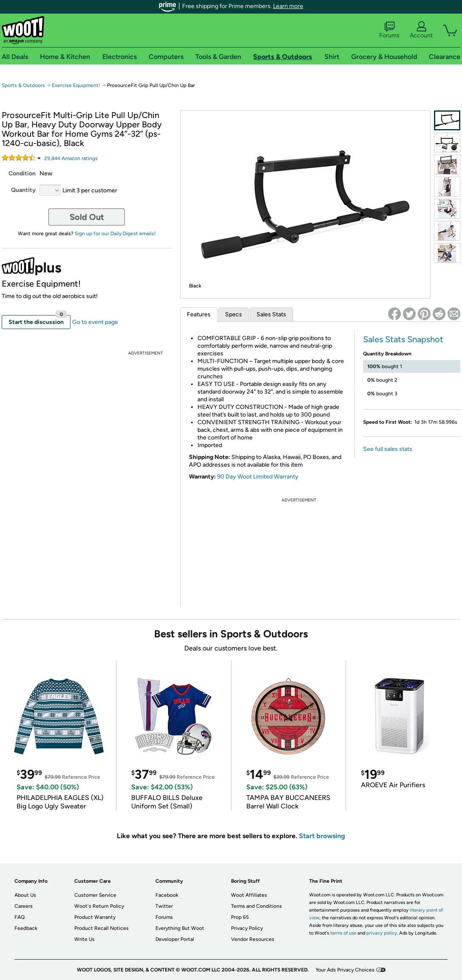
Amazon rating (71, 158)
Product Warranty (95, 917)
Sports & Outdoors (23, 85)
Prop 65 (240, 917)
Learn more (288, 6)
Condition (22, 173)
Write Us (85, 939)
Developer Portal (175, 939)
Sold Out (87, 217)
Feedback (26, 928)
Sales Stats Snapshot (403, 339)
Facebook (167, 895)
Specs (234, 314)
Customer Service (95, 895)
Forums (389, 30)
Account (421, 30)
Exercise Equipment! (76, 85)
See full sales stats (388, 449)
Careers (24, 906)
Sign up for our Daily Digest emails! (115, 234)
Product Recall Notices (101, 928)
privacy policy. (382, 933)
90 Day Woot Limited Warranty (258, 477)
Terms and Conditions (256, 906)
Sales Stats (271, 314)
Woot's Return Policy (99, 906)
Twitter (164, 906)
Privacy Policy (247, 928)
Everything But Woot (180, 928)
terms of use (343, 933)
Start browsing (322, 836)
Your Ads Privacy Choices (345, 970)
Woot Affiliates (249, 895)
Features (199, 314)
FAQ (20, 917)
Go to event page (95, 322)
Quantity (23, 190)
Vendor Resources (253, 939)
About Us (25, 895)
